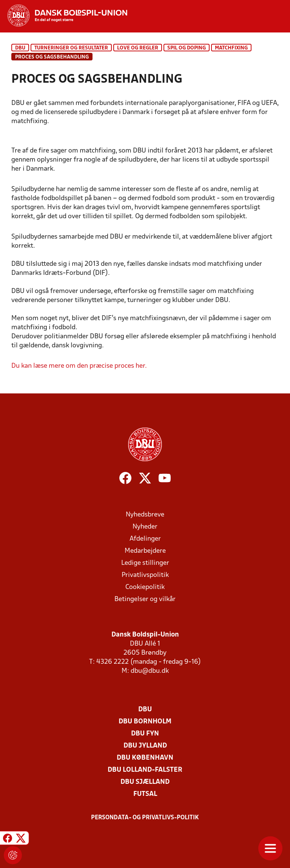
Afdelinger (145, 539)
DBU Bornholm (145, 722)
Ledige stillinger (145, 563)
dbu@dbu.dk (150, 671)
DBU (20, 48)
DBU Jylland (145, 746)
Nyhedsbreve (145, 515)
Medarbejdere (145, 551)
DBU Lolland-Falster (145, 770)
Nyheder (145, 527)
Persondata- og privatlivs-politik (145, 818)
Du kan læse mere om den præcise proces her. (79, 366)
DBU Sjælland (145, 782)
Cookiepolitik (145, 587)
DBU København (145, 758)
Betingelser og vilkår (145, 599)
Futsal (145, 794)
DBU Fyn (145, 734)
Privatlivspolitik (145, 575)
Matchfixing (231, 48)
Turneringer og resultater (71, 48)
